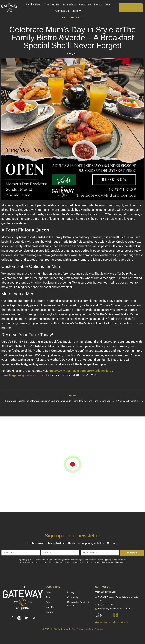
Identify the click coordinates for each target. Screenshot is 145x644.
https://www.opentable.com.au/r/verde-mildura (80, 371)
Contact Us (62, 11)
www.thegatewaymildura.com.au (23, 375)
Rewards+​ (85, 4)
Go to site (103, 622)
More (76, 11)
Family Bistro (34, 4)
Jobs (108, 4)
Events (98, 4)
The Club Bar (52, 4)
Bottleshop (69, 4)
